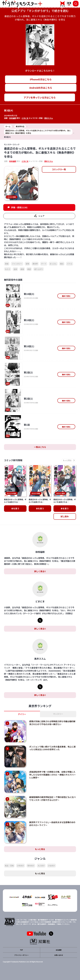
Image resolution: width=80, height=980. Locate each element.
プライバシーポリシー (22, 955)
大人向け (41, 866)
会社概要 (59, 950)
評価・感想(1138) (19, 207)
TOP (21, 950)
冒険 (27, 264)
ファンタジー (17, 264)
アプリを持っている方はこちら (40, 97)
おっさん (53, 264)
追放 (15, 269)
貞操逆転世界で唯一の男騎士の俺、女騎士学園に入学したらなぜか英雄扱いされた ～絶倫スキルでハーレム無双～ (52, 775)
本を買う (15, 508)
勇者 (7, 264)
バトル (70, 264)
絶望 (29, 269)
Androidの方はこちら (41, 88)
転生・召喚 (9, 866)
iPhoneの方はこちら (41, 79)
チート (44, 264)
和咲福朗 (13, 118)
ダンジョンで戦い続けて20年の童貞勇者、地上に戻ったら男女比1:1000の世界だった (52, 748)
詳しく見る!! (40, 571)
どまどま (25, 118)
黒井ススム (49, 118)
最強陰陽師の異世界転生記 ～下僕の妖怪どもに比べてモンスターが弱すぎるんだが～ (52, 798)
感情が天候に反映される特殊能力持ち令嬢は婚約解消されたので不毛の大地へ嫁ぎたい (52, 723)
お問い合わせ (59, 955)
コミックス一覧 (59, 169)
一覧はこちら (40, 447)
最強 (22, 269)
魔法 (62, 264)
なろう (8, 269)
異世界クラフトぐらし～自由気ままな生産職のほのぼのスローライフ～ (52, 824)
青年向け (31, 866)
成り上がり (39, 269)
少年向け (21, 866)
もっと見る (40, 849)
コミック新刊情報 (13, 460)
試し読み (65, 516)
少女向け (51, 866)
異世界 (35, 264)
